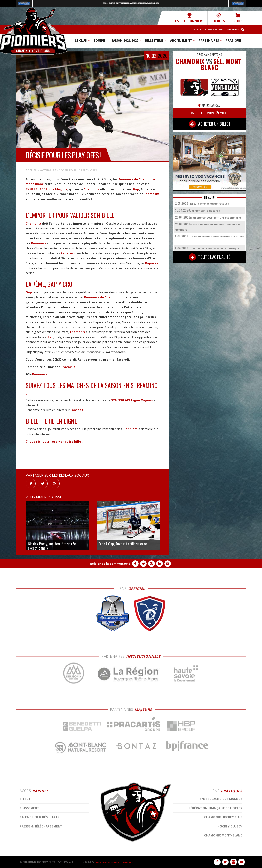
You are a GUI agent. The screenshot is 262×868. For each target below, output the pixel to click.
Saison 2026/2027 (127, 40)
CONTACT (131, 862)
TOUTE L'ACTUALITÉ (209, 257)
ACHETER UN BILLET (210, 124)
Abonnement (183, 40)
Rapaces (67, 253)
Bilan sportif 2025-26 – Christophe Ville (215, 217)
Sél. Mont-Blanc (222, 64)
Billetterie (156, 40)
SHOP (239, 18)
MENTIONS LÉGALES (109, 862)
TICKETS (221, 18)
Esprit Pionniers (196, 18)
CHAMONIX (190, 61)
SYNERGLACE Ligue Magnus (47, 189)
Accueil (31, 170)
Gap (136, 189)
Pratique (235, 40)
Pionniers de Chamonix (102, 297)
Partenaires (211, 40)
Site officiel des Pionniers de (212, 29)
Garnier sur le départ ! (204, 210)
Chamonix (91, 189)
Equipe (101, 40)
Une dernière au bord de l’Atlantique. (214, 248)
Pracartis (68, 367)
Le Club (83, 40)
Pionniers (39, 243)
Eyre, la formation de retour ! (209, 203)
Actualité (48, 170)
